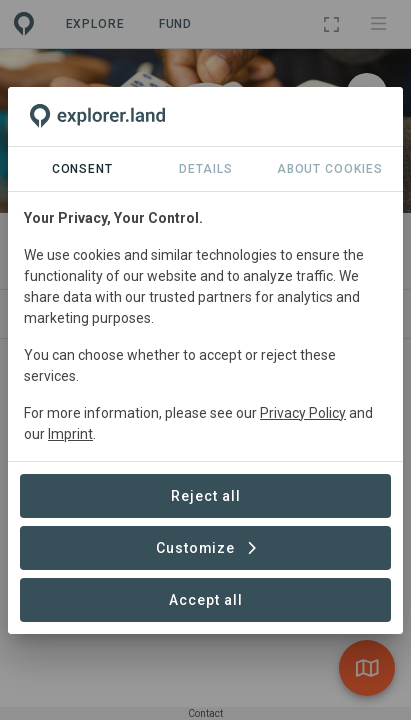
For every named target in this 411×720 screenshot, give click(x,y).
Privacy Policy (303, 413)
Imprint (70, 434)
